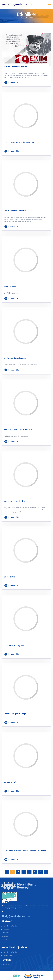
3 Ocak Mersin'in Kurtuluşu (15, 211)
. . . (29, 871)
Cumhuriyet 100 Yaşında (14, 645)
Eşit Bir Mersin (10, 286)
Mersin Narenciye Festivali (15, 501)
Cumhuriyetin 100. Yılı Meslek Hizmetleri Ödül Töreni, (25, 851)
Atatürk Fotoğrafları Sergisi (15, 714)
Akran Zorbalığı (10, 782)
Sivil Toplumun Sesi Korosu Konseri (18, 430)
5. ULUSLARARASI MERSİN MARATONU (20, 142)
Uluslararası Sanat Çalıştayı (15, 358)
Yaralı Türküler (10, 577)
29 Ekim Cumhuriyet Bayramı (16, 67)
